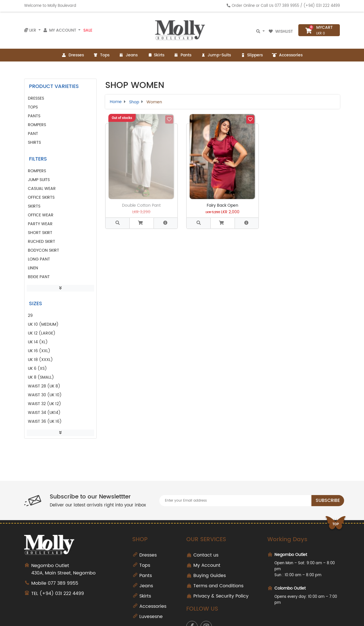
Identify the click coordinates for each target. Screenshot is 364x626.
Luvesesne (151, 617)
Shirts (34, 142)
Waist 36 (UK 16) (45, 421)
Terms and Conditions (218, 586)
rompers (37, 171)
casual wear (42, 189)
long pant (39, 259)
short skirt (40, 233)
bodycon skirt (44, 250)
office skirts (41, 197)
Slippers (251, 55)
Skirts (156, 55)
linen (33, 268)
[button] (141, 223)
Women (154, 102)
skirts (34, 206)
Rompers (37, 125)
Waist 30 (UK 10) (45, 395)
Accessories (287, 55)
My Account (207, 565)
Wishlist (281, 31)
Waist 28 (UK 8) (44, 386)
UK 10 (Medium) (43, 324)
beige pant (39, 277)
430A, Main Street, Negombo (77, 569)
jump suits (39, 180)
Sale (88, 30)
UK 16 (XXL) (39, 351)
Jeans (128, 55)
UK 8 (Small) (41, 377)
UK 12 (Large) (42, 333)
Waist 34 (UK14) (44, 413)
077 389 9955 (287, 6)
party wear (40, 224)
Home (116, 102)
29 (30, 316)
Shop (134, 102)
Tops (101, 55)
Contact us (206, 555)
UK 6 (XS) (37, 369)
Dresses (73, 55)
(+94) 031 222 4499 (322, 6)
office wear (41, 215)
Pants (182, 55)
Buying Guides (210, 576)
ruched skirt (42, 242)
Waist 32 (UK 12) (45, 404)
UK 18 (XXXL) (40, 360)
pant (33, 134)
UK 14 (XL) (38, 342)
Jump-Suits (216, 55)
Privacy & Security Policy (221, 596)
